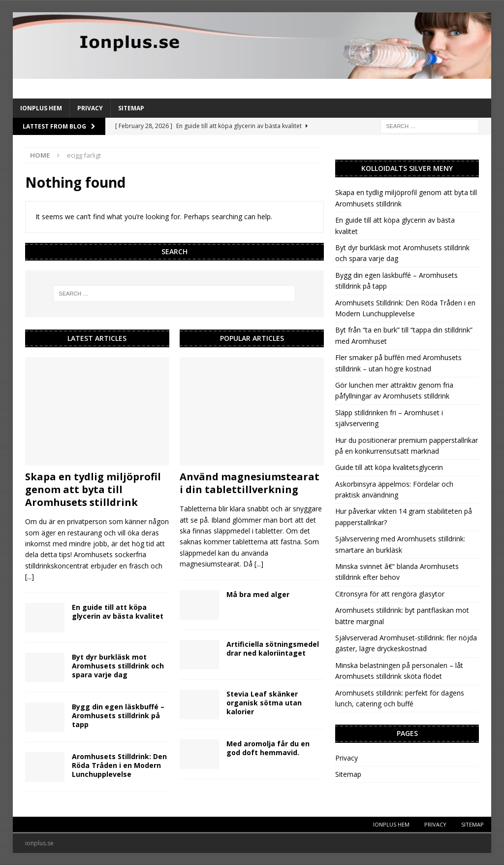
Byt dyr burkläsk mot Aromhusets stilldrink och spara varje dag (118, 666)
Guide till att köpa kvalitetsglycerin (389, 467)
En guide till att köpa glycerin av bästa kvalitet (118, 612)
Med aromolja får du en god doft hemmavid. (268, 748)
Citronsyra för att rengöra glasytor (390, 594)
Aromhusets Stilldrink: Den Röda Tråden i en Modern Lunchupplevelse (119, 765)
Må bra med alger (258, 594)
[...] (30, 577)
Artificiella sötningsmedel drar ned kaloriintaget (273, 649)
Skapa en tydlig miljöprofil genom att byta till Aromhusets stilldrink (93, 489)
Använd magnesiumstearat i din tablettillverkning (250, 483)
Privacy (90, 108)
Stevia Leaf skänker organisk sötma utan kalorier (264, 703)
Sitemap (131, 108)
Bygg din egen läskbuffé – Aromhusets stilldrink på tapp (118, 715)
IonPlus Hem (41, 108)
